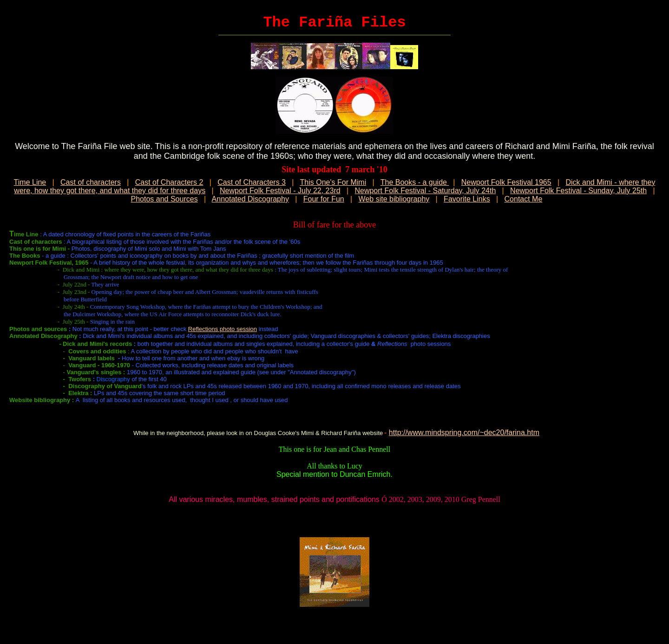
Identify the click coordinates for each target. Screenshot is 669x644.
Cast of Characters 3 (252, 182)
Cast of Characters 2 (169, 182)
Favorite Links (467, 199)
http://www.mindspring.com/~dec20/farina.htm (464, 433)
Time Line (30, 182)
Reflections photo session (223, 329)
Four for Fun (324, 199)
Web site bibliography (394, 199)
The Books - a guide (415, 182)
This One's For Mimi (333, 182)
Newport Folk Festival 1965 (506, 182)
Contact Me (524, 199)
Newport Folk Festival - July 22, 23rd (280, 191)
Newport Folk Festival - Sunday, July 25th (578, 191)
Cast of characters (91, 182)
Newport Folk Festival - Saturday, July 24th (425, 191)
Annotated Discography (250, 199)
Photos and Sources (164, 199)
